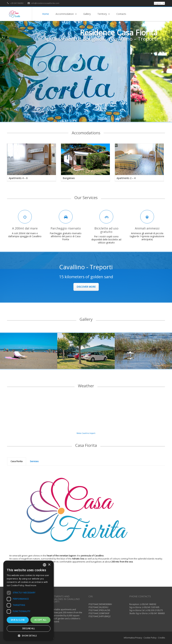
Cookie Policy (150, 638)
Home (46, 14)
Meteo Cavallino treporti (86, 433)
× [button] (49, 565)
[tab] (17, 461)
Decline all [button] (29, 628)
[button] (29, 636)
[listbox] (45, 565)
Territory (104, 14)
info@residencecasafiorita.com (43, 3)
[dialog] (29, 601)
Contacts (121, 14)
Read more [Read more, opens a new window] (31, 585)
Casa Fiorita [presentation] (17, 461)
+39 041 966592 (15, 3)
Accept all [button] (40, 620)
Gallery (87, 14)
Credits (162, 638)
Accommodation (66, 14)
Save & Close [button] (18, 620)
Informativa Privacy (133, 638)
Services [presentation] (34, 461)
